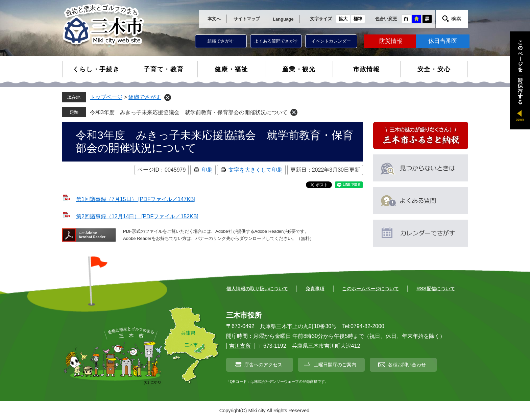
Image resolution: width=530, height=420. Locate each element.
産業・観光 (299, 69)
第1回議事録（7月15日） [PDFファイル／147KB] (136, 199)
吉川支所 (240, 346)
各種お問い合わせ (407, 365)
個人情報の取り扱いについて (257, 289)
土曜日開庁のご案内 (335, 365)
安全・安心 (434, 69)
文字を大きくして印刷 (256, 170)
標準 (358, 19)
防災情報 (391, 41)
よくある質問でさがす (276, 41)
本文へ (214, 19)
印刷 (207, 170)
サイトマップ (247, 19)
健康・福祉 (231, 69)
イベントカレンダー (331, 41)
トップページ (106, 97)
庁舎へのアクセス (263, 365)
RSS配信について (436, 289)
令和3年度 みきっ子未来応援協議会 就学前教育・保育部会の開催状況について (189, 112)
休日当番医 (443, 41)
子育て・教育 (164, 69)
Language (283, 19)
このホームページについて (370, 289)
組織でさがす (221, 41)
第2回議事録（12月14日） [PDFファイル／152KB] (137, 216)
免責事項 (315, 289)
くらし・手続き (96, 69)
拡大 (343, 19)
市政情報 (367, 69)
